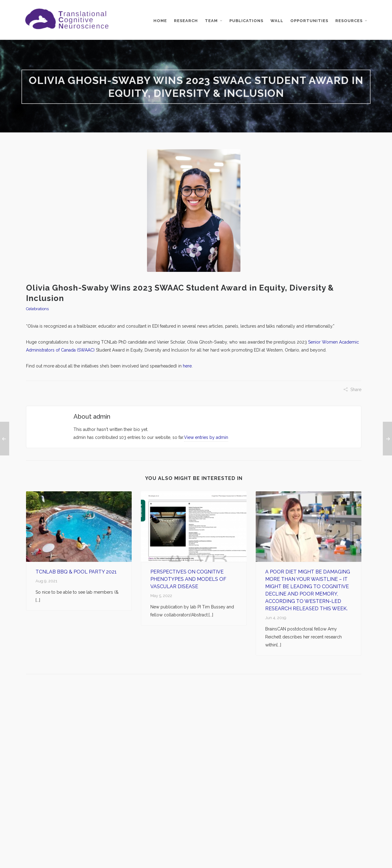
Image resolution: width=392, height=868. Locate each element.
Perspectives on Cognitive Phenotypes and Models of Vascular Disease (188, 579)
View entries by (206, 437)
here (187, 366)
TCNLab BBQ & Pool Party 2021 (76, 572)
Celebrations (37, 309)
